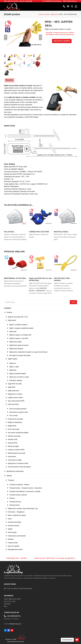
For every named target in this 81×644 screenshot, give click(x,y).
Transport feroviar (15, 502)
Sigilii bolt (12, 363)
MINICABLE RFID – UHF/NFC (16, 558)
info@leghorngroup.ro (70, 1)
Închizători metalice (16, 380)
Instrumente (12, 456)
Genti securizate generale (18, 409)
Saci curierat (13, 415)
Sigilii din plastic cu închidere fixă (20, 335)
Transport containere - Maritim (19, 485)
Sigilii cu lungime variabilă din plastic (21, 328)
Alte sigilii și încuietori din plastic (20, 355)
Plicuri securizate (14, 429)
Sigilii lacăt (13, 331)
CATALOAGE (29, 1)
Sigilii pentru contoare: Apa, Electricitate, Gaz (23, 508)
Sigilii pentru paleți (15, 342)
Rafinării (11, 539)
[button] (72, 6)
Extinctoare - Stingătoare (16, 512)
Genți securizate (13, 404)
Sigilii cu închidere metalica (18, 325)
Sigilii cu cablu (14, 367)
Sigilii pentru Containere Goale (18, 463)
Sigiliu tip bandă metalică (18, 373)
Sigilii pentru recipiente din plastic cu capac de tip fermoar (28, 352)
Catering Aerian (14, 505)
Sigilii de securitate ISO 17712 (18, 317)
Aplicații (9, 476)
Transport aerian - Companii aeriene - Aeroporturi (26, 488)
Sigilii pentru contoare (15, 394)
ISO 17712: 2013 (10, 601)
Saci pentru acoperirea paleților (18, 433)
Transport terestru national (18, 495)
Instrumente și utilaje (15, 460)
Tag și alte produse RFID (16, 401)
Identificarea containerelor (15, 471)
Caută (73, 302)
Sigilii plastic (12, 320)
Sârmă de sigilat (13, 446)
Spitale (10, 529)
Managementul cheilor (15, 549)
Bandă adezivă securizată (16, 453)
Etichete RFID (13, 443)
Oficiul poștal (12, 532)
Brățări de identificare (15, 422)
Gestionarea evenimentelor (17, 536)
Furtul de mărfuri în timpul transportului (19, 588)
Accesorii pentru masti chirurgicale (19, 467)
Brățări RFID (12, 426)
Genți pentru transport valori (19, 412)
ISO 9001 (7, 604)
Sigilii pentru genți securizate (19, 345)
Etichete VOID (13, 439)
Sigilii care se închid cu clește (19, 377)
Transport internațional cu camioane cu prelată (25, 491)
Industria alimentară (14, 522)
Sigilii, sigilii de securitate (12, 599)
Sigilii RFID (54, 14)
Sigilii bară (13, 370)
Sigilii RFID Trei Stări (15, 384)
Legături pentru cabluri (15, 397)
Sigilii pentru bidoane (16, 349)
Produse (47, 14)
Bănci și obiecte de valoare (17, 515)
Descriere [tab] (9, 80)
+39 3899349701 (48, 1)
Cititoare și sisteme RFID (16, 450)
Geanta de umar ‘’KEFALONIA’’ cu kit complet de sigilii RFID (55, 558)
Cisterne (12, 498)
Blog (6, 606)
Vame (10, 519)
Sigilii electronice (13, 390)
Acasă (41, 14)
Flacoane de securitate (15, 419)
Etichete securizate (14, 436)
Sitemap (8, 639)
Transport (11, 480)
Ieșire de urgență (13, 546)
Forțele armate (13, 543)
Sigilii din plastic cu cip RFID (19, 338)
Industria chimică (13, 525)
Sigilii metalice (13, 359)
